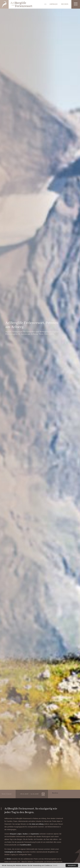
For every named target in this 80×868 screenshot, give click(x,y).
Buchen (65, 4)
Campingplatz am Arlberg (13, 852)
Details (55, 865)
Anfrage (54, 4)
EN (45, 4)
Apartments (35, 834)
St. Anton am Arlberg (36, 824)
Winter (9, 859)
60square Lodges (16, 834)
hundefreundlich (26, 845)
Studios (25, 834)
